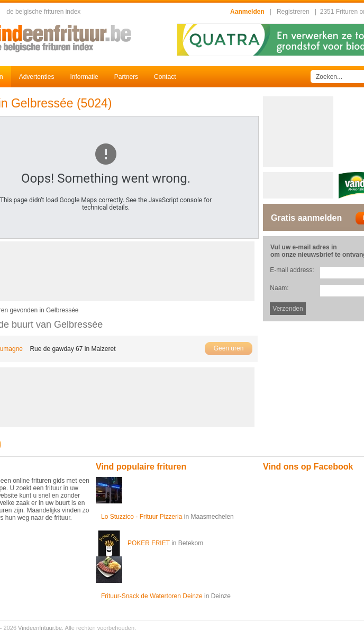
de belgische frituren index (43, 12)
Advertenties (37, 77)
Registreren (293, 12)
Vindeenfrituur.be (40, 628)
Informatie (84, 77)
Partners (126, 77)
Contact (165, 77)
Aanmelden (247, 12)
